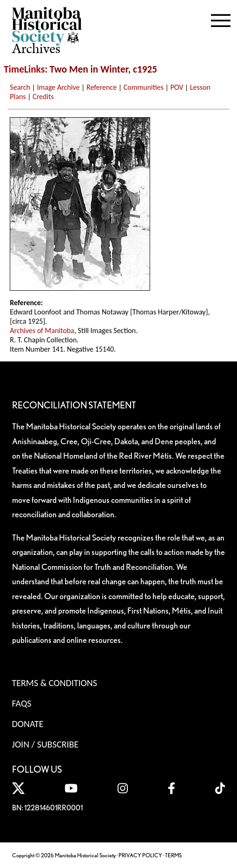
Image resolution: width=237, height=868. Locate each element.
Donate (28, 724)
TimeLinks (24, 69)
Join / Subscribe (46, 744)
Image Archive (58, 87)
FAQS (22, 703)
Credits (43, 97)
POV (177, 87)
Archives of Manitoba (42, 331)
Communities (144, 87)
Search (20, 87)
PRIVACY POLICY (140, 855)
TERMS (173, 855)
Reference (102, 87)
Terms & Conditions (55, 683)
